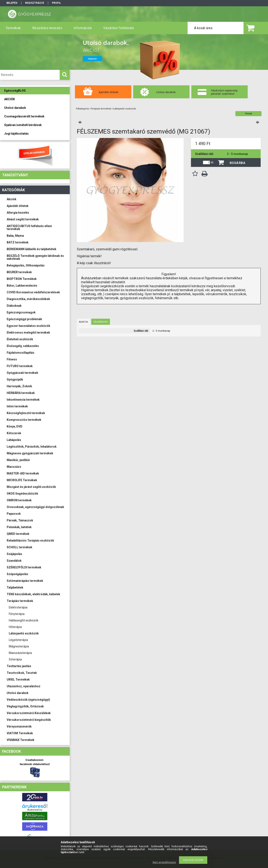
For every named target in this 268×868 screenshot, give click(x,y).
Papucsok (14, 514)
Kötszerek (14, 433)
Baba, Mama (15, 236)
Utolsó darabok (18, 693)
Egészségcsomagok (21, 312)
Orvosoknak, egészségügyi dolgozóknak (35, 507)
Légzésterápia (18, 640)
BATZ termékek (18, 242)
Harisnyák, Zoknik (19, 386)
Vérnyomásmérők (19, 726)
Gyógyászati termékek (22, 373)
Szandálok (14, 561)
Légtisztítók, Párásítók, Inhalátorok (32, 447)
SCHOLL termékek (19, 547)
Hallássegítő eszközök (24, 620)
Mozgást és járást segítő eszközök (31, 487)
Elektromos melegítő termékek (28, 333)
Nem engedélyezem (164, 862)
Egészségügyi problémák (24, 319)
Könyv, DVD (15, 426)
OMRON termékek (19, 500)
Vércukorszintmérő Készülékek (29, 713)
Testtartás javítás (19, 666)
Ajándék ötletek (18, 206)
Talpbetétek (15, 587)
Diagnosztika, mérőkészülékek (28, 299)
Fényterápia (17, 614)
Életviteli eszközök (20, 339)
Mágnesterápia (19, 646)
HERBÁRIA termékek (21, 393)
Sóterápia (15, 659)
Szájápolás (14, 554)
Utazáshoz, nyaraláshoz (24, 686)
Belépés (12, 3)
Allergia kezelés (18, 213)
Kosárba (238, 163)
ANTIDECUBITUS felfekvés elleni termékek (29, 227)
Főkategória (82, 109)
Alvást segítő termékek (23, 219)
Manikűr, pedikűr (18, 460)
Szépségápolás (17, 574)
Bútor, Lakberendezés (22, 286)
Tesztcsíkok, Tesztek (22, 673)
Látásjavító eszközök (24, 633)
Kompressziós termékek (24, 420)
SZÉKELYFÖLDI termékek (24, 567)
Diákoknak (14, 306)
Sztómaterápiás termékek (25, 581)
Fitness (12, 359)
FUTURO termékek (20, 366)
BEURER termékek (19, 272)
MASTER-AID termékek (23, 473)
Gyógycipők (15, 379)
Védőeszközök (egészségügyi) (28, 700)
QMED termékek (18, 534)
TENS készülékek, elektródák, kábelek (33, 594)
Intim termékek (17, 406)
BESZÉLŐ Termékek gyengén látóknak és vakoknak (35, 257)
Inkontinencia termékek (23, 400)
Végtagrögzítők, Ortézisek (25, 706)
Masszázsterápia (20, 653)
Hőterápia (15, 627)
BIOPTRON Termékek (22, 279)
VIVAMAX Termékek (21, 740)
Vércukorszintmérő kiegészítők (29, 720)
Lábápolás (14, 440)
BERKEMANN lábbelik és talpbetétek (32, 249)
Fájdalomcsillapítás (21, 353)
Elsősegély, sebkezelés (23, 346)
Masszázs (14, 467)
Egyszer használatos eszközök (28, 326)
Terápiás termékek (20, 601)
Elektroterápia (18, 607)
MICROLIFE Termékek (22, 480)
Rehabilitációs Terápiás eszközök (30, 541)
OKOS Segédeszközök (22, 494)
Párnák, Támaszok (20, 520)
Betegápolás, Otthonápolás (26, 265)
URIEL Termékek (18, 680)
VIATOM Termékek (20, 733)
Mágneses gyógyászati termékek (30, 453)
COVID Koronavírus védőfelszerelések (33, 292)
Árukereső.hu (35, 810)
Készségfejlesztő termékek (26, 413)
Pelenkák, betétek (19, 527)
